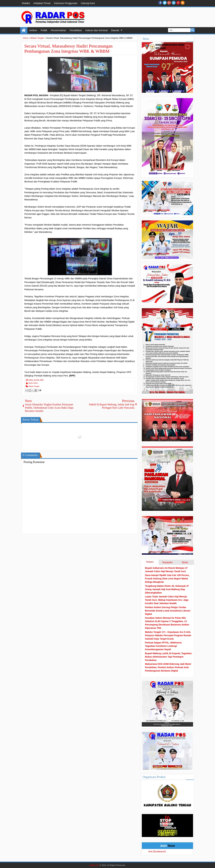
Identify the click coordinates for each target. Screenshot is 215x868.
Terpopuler (167, 562)
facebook (160, 3)
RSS (183, 3)
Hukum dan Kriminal (97, 30)
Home (24, 30)
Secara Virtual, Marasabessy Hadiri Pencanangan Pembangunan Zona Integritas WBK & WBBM (68, 49)
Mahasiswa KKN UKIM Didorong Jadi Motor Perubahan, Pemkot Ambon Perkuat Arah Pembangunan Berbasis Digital (168, 667)
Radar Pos (94, 865)
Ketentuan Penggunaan (66, 3)
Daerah (115, 30)
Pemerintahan (58, 30)
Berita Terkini (33, 383)
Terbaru (150, 562)
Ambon (33, 30)
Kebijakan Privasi (42, 3)
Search (193, 30)
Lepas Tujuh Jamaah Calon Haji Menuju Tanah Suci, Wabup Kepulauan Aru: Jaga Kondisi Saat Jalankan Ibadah (167, 600)
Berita (185, 562)
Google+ (169, 3)
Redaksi (26, 3)
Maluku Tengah (34, 386)
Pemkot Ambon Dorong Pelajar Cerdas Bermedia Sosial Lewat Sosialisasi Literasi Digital (168, 611)
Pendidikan (76, 30)
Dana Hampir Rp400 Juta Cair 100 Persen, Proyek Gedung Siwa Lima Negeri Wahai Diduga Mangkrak (167, 579)
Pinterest (178, 3)
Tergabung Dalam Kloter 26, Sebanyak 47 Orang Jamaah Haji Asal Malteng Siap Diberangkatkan (167, 589)
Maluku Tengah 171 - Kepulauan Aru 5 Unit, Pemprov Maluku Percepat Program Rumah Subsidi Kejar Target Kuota (168, 635)
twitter (165, 3)
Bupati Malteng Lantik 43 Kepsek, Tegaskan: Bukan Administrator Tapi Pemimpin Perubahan (169, 657)
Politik (44, 30)
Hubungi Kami (88, 3)
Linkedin (174, 3)
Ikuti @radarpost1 (157, 851)
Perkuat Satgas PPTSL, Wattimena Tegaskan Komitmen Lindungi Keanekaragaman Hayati (163, 646)
